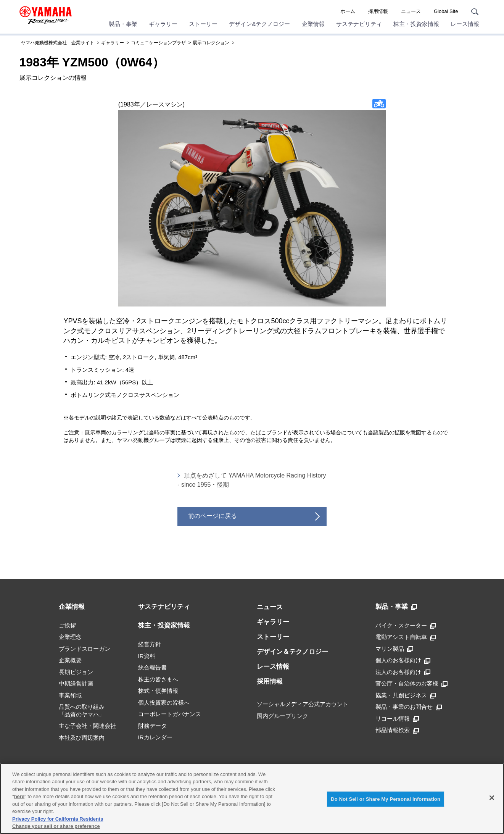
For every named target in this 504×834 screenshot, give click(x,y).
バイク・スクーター (406, 626)
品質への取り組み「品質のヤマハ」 (82, 711)
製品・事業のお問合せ (409, 707)
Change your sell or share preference (56, 826)
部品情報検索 (397, 730)
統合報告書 (152, 667)
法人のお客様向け (403, 672)
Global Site (446, 11)
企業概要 (70, 660)
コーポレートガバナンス (170, 714)
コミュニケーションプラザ (158, 43)
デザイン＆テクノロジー (292, 652)
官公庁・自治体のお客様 (411, 684)
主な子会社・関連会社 (87, 726)
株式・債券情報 (158, 691)
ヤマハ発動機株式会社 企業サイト (58, 43)
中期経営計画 (76, 683)
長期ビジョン (76, 672)
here (19, 796)
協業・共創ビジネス (406, 695)
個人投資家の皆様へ (164, 703)
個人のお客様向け (403, 660)
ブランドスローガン (85, 649)
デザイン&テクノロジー (259, 24)
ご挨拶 (67, 625)
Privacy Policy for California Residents (58, 819)
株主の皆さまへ (158, 679)
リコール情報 (397, 719)
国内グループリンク (283, 716)
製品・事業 (123, 24)
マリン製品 (394, 649)
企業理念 (70, 637)
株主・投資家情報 (416, 24)
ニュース (411, 11)
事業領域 (70, 695)
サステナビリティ (359, 24)
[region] (252, 799)
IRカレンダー (155, 737)
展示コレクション (211, 43)
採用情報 (378, 11)
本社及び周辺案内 (82, 738)
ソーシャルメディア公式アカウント (303, 704)
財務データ (152, 726)
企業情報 (313, 24)
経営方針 (150, 644)
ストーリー (203, 24)
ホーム (348, 11)
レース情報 (465, 24)
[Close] (492, 798)
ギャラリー (163, 24)
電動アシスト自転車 (406, 637)
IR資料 (147, 656)
